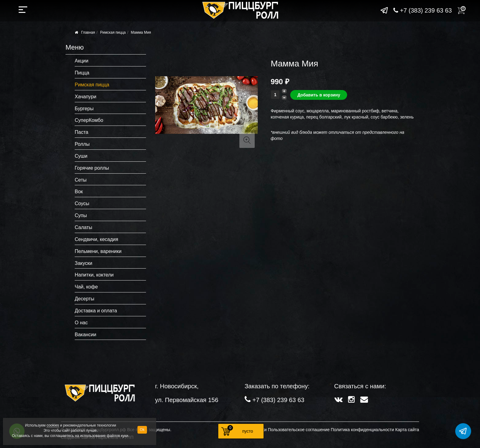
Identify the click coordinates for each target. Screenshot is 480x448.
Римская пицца (113, 32)
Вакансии (86, 335)
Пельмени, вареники (98, 251)
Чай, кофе (86, 287)
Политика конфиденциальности (363, 430)
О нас (81, 323)
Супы (81, 215)
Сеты (81, 180)
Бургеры (84, 109)
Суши (81, 156)
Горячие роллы (92, 168)
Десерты (84, 299)
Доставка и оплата (96, 311)
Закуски (84, 263)
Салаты (83, 227)
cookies (53, 425)
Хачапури (86, 97)
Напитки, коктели (94, 275)
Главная (88, 32)
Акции (82, 61)
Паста (81, 132)
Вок (79, 192)
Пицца (82, 73)
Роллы (82, 144)
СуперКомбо (89, 120)
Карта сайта (407, 430)
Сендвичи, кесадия (96, 239)
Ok (142, 430)
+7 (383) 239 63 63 (423, 10)
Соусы (82, 203)
